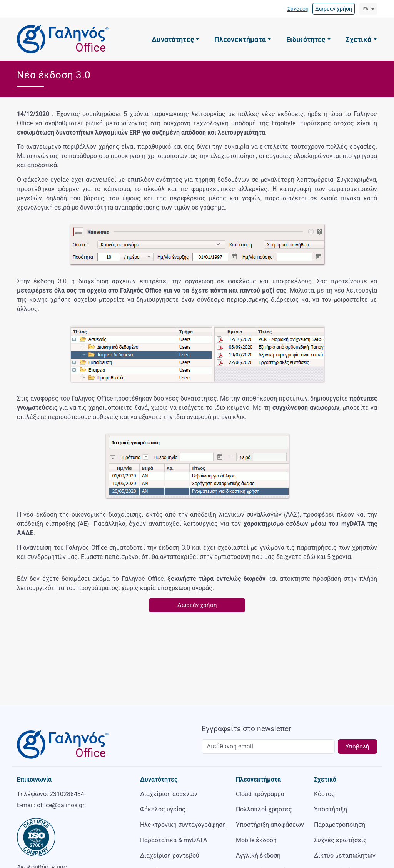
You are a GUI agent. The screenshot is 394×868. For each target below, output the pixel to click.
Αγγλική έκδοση (258, 856)
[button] (175, 40)
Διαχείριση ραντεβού (170, 856)
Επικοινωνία (34, 779)
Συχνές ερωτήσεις (340, 840)
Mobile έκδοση (256, 840)
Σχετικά (325, 779)
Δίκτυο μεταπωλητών (345, 856)
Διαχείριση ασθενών (169, 794)
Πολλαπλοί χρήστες (264, 809)
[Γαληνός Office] (61, 39)
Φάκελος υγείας (163, 809)
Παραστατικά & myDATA (174, 840)
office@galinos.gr (61, 805)
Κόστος (324, 794)
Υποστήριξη (331, 809)
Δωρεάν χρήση (334, 9)
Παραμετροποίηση (340, 825)
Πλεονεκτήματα (258, 779)
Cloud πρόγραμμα (260, 794)
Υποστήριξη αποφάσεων (270, 825)
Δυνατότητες (159, 779)
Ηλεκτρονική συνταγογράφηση (183, 825)
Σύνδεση (298, 9)
